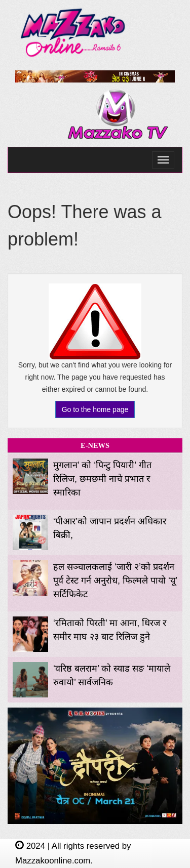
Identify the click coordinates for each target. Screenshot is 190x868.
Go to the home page (95, 409)
